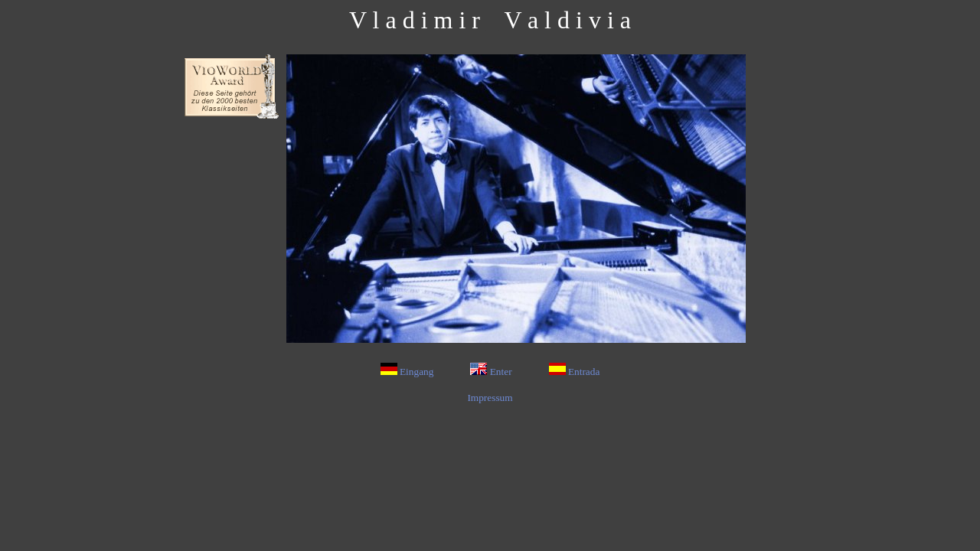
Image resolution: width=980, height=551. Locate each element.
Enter (491, 372)
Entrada (575, 372)
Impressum (490, 398)
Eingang (407, 372)
